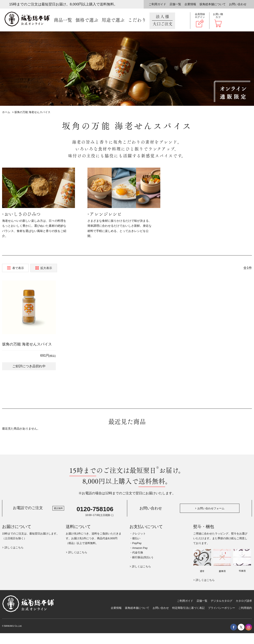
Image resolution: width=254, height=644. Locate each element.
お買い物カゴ (218, 16)
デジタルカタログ (222, 601)
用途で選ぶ (113, 20)
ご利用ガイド (157, 4)
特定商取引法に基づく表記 (188, 608)
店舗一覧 (175, 4)
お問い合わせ (238, 4)
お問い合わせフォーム (211, 508)
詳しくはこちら (14, 547)
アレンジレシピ (106, 214)
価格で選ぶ (87, 20)
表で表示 (18, 268)
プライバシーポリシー (222, 608)
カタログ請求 (244, 601)
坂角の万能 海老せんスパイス (27, 344)
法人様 (162, 20)
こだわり (137, 20)
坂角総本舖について (213, 4)
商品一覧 (63, 20)
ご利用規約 (245, 608)
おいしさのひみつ (22, 214)
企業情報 (190, 4)
